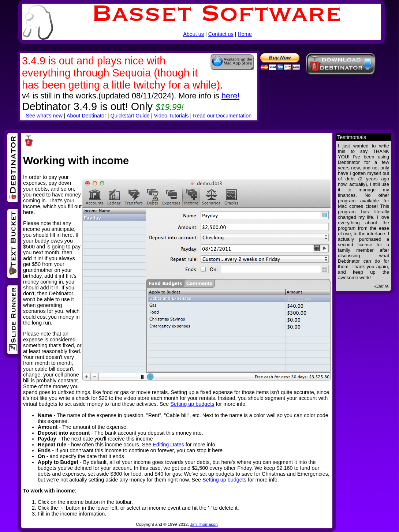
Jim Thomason (204, 524)
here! (230, 96)
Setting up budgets (192, 404)
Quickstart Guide (130, 116)
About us (193, 34)
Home (245, 34)
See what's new (44, 116)
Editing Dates (168, 445)
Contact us (221, 34)
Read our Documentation (222, 116)
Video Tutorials (171, 116)
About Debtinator (86, 116)
